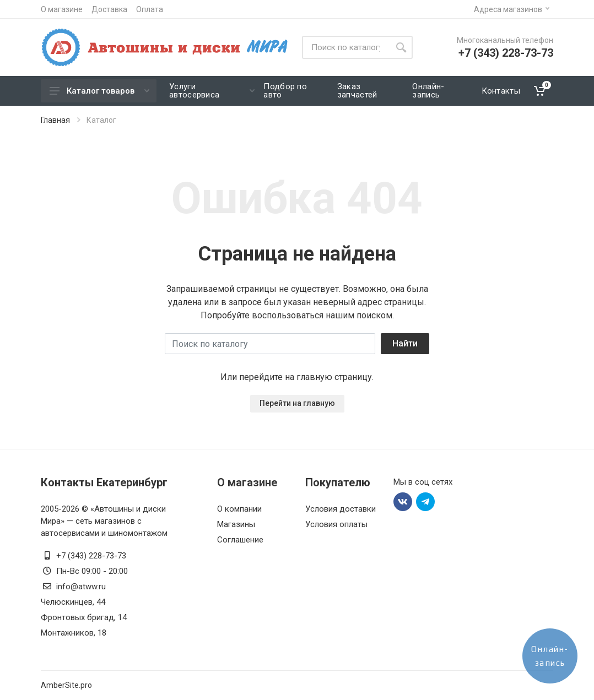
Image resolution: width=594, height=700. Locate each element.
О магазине (62, 9)
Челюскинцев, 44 (73, 602)
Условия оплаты (336, 524)
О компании (239, 509)
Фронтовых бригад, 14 (84, 617)
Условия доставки (341, 509)
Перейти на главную (297, 403)
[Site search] (346, 47)
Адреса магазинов (512, 9)
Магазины (236, 524)
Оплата (150, 9)
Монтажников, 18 (74, 633)
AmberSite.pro (66, 685)
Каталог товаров (99, 91)
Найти (405, 343)
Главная (55, 120)
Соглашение (240, 540)
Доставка (109, 9)
